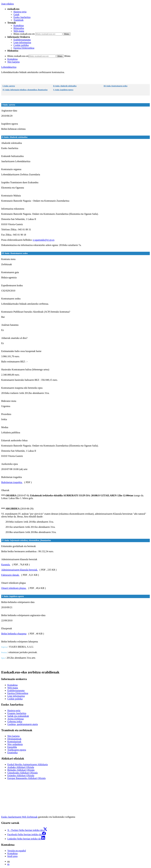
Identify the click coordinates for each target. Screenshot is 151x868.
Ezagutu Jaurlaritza (17, 713)
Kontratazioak (14, 742)
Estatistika (12, 753)
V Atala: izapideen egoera (63, 90)
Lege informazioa (16, 696)
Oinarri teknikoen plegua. (14, 588)
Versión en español (17, 851)
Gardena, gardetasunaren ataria (23, 724)
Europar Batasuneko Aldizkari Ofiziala (26, 778)
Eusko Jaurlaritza (22, 17)
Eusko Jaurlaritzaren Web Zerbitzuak (19, 817)
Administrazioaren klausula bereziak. (20, 570)
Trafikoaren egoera (17, 750)
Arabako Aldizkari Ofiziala (21, 767)
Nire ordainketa (15, 744)
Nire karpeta (13, 62)
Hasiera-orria (20, 12)
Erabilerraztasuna (22, 40)
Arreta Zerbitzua (15, 719)
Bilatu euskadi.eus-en (24, 34)
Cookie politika (21, 45)
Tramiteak (18, 20)
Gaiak (16, 14)
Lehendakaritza (9, 67)
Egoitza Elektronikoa (24, 48)
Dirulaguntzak (14, 739)
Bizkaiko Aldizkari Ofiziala (21, 770)
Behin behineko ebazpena (14, 634)
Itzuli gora (12, 856)
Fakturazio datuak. (10, 575)
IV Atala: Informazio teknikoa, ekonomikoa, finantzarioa (25, 90)
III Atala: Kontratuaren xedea (116, 86)
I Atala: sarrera (9, 86)
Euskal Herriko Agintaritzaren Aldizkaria (28, 764)
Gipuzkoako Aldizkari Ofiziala (22, 773)
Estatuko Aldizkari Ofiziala (21, 775)
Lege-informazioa (22, 42)
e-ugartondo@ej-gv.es (44, 240)
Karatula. (6, 565)
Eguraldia (12, 747)
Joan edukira (7, 4)
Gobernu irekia (15, 721)
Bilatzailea (19, 28)
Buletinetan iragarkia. (12, 482)
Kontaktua (19, 25)
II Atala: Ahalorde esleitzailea (65, 86)
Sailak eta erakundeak (18, 716)
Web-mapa (19, 31)
